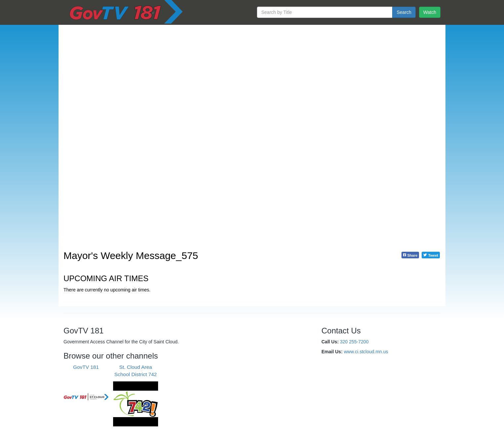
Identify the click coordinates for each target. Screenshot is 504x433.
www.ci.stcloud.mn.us (366, 352)
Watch (430, 12)
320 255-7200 (354, 342)
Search (404, 12)
